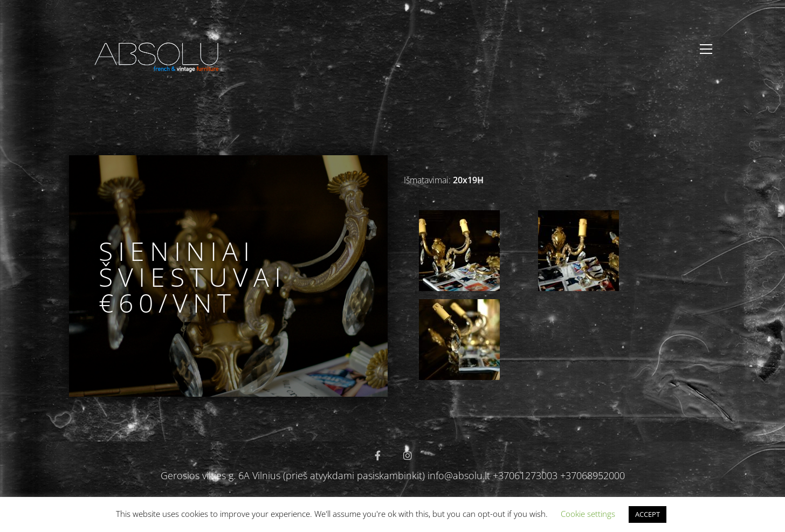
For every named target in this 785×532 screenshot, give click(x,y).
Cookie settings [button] (588, 514)
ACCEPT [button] (648, 514)
